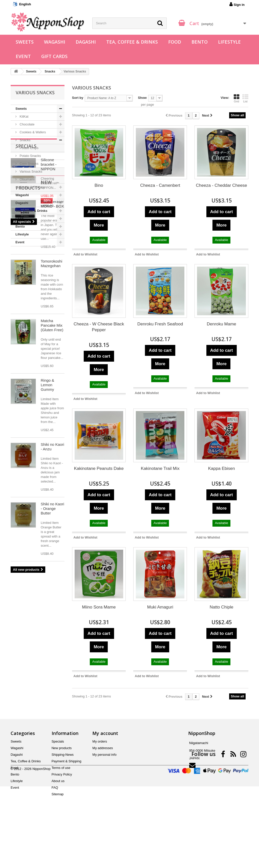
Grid (236, 98)
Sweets (25, 42)
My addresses (103, 790)
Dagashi (86, 42)
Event (23, 56)
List (245, 98)
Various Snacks (30, 171)
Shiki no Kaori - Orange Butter (52, 676)
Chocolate (27, 124)
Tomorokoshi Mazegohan (51, 431)
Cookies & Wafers (32, 132)
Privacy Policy (62, 816)
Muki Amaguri (160, 607)
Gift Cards (54, 56)
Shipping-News (63, 796)
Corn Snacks (29, 164)
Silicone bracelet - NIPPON (49, 280)
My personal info (104, 796)
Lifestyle (229, 42)
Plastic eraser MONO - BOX (52, 372)
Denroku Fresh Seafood (160, 324)
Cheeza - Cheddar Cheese (222, 185)
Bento (200, 42)
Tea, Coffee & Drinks (132, 42)
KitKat (24, 116)
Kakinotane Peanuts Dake (99, 468)
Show (142, 98)
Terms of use (61, 810)
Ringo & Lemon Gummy (47, 553)
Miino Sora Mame (99, 607)
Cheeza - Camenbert (160, 185)
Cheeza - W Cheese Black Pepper (99, 327)
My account (105, 775)
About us (58, 823)
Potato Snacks (30, 156)
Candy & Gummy (32, 187)
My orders (100, 783)
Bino (99, 185)
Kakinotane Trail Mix (160, 468)
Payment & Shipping (67, 803)
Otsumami (27, 179)
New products (34, 356)
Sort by (78, 98)
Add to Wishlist (85, 254)
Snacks (25, 140)
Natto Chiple (222, 607)
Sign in (237, 4)
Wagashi (55, 42)
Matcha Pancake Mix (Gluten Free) (52, 493)
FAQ (55, 829)
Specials (26, 262)
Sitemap (58, 836)
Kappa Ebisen (222, 468)
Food (175, 42)
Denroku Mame (222, 324)
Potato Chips (29, 148)
